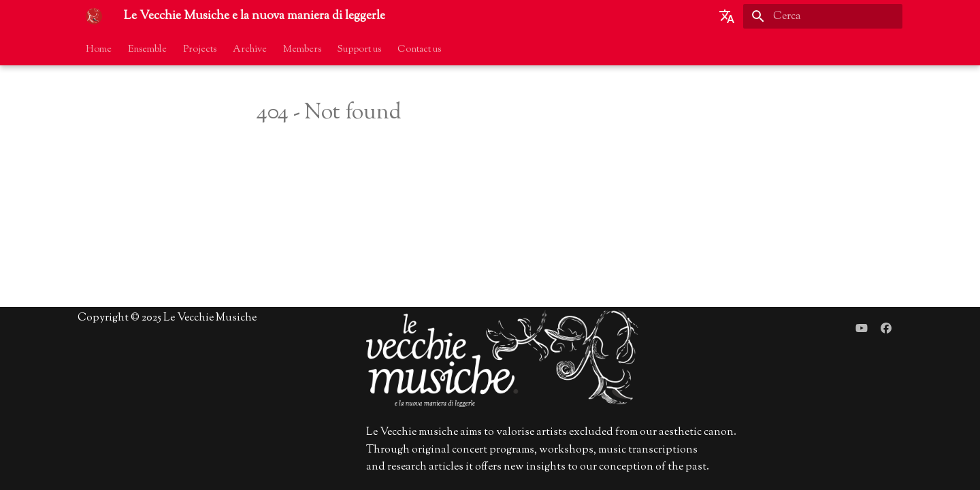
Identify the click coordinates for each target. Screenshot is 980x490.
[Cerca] (823, 16)
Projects (200, 50)
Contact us (419, 50)
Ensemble (147, 50)
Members (302, 50)
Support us (359, 50)
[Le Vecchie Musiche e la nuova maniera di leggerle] (94, 16)
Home (99, 50)
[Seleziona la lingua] (727, 16)
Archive (250, 50)
